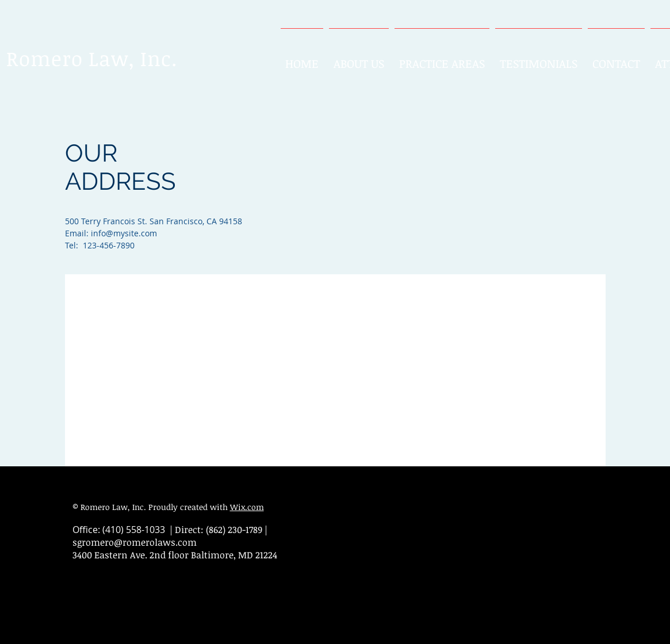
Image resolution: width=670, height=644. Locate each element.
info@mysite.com (124, 233)
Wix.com (247, 507)
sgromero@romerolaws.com (135, 542)
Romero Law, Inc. (92, 58)
